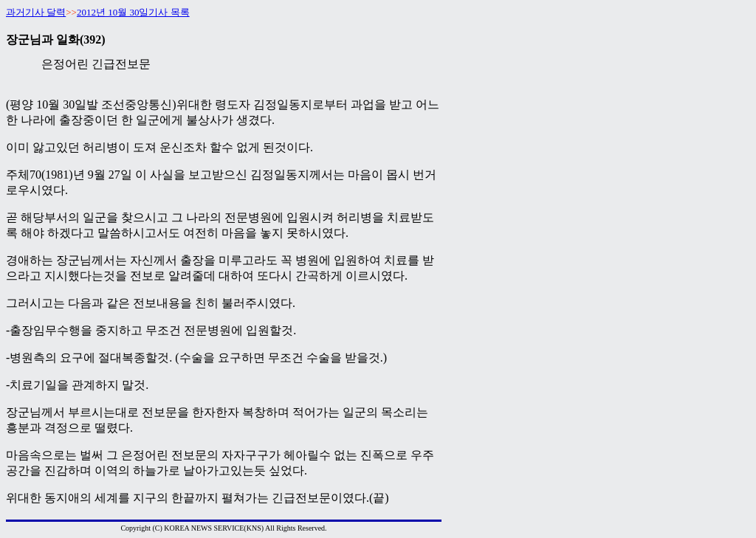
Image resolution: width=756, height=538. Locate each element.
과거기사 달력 (36, 12)
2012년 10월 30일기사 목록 (133, 12)
